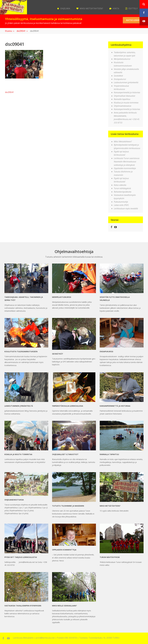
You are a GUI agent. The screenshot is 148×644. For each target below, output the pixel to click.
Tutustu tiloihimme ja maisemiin (68, 506)
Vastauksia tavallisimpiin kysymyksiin (23, 606)
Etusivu (10, 31)
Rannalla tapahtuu (122, 99)
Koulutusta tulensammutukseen (21, 351)
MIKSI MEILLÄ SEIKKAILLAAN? (64, 606)
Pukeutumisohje (121, 202)
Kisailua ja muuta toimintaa (126, 103)
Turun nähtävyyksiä (122, 188)
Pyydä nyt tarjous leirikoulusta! (21, 557)
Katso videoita (120, 185)
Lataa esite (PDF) (121, 205)
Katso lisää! (133, 20)
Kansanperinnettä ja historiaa (127, 92)
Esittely (133, 8)
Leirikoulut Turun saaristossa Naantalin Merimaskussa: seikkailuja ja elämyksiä (127, 162)
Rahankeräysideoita (123, 192)
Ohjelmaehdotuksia (122, 106)
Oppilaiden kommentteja (125, 168)
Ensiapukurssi (120, 79)
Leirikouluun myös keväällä (126, 208)
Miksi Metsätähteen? (91, 8)
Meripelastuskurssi (122, 59)
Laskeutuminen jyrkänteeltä (126, 82)
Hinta (116, 8)
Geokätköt (118, 76)
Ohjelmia (65, 8)
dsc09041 (22, 31)
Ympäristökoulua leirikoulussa (68, 406)
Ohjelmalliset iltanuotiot (124, 96)
